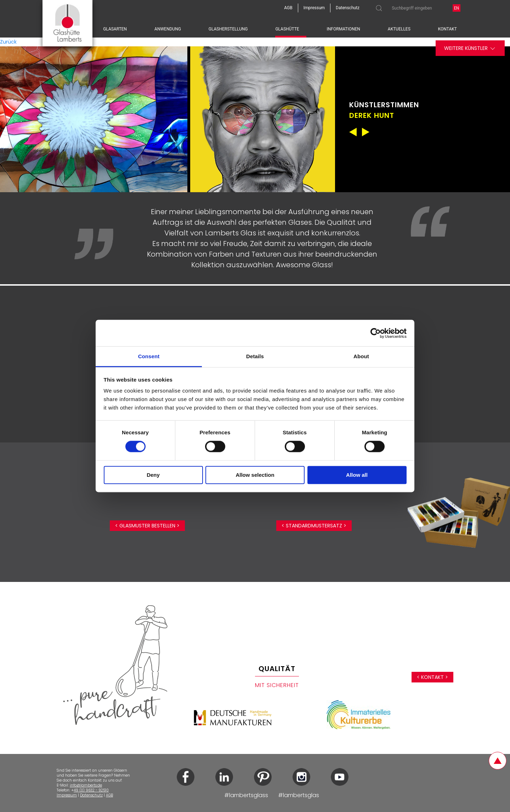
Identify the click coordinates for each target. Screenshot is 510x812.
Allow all (357, 475)
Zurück (8, 42)
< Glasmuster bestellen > (147, 526)
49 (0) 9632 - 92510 (91, 790)
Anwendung (168, 29)
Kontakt (447, 29)
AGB (109, 795)
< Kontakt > (432, 677)
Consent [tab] (149, 356)
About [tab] (361, 356)
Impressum (67, 795)
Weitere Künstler (470, 48)
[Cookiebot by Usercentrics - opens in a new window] (376, 333)
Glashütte (287, 29)
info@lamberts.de (86, 785)
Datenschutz (91, 795)
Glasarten (115, 29)
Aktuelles (399, 29)
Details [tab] (255, 356)
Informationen (344, 29)
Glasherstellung (228, 29)
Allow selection (255, 475)
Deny (153, 475)
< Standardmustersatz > (314, 526)
